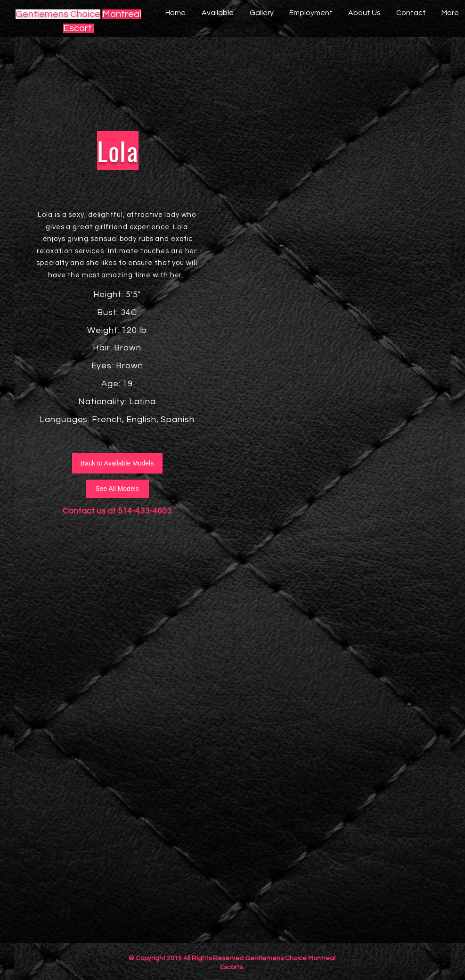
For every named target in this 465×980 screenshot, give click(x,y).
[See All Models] (117, 489)
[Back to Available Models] (117, 463)
